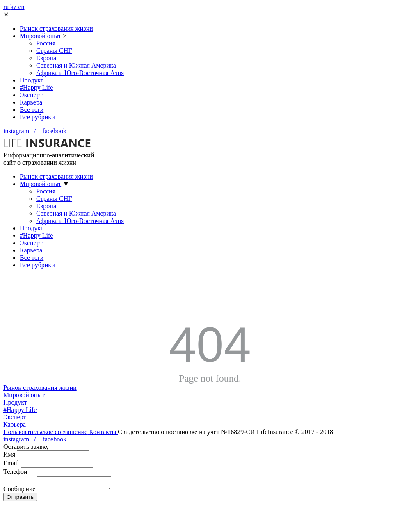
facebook (55, 131)
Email (11, 463)
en (21, 7)
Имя (9, 454)
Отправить (20, 499)
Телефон (15, 472)
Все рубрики (37, 117)
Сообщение (19, 491)
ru (7, 7)
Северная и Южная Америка (76, 65)
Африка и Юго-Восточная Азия (80, 73)
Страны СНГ (54, 51)
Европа (46, 58)
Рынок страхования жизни (56, 28)
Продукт (32, 80)
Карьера (31, 102)
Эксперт (31, 95)
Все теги (32, 110)
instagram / (22, 131)
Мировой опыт (40, 36)
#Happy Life (36, 88)
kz (14, 7)
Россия (46, 43)
